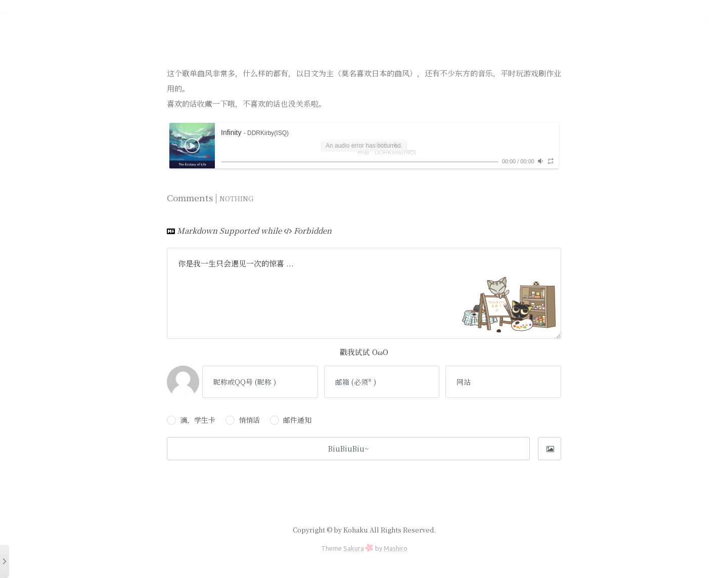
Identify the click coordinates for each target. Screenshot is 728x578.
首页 (425, 18)
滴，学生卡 (191, 420)
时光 (455, 18)
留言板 (597, 18)
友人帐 (558, 18)
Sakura (354, 548)
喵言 (524, 18)
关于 (661, 18)
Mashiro (396, 548)
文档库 (489, 18)
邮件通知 (291, 420)
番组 (631, 18)
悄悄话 (243, 420)
